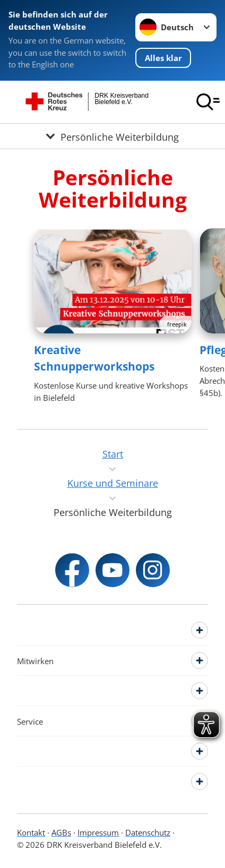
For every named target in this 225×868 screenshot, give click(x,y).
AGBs (61, 832)
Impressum (98, 832)
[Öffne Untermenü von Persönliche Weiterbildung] (112, 136)
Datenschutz (148, 832)
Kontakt (31, 832)
